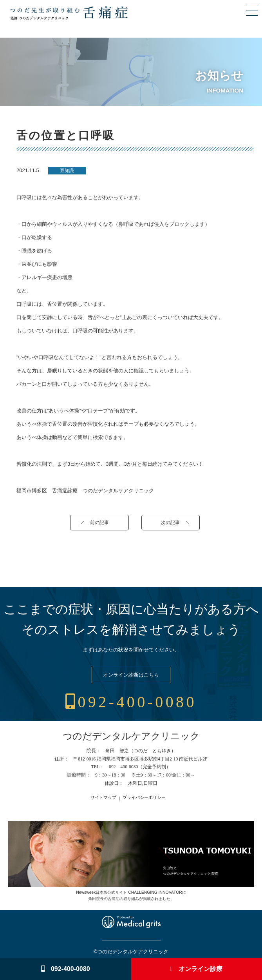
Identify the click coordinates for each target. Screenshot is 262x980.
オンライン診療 (196, 969)
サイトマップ (103, 798)
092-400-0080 (131, 702)
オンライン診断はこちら (131, 675)
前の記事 (99, 522)
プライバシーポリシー (144, 798)
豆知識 (67, 171)
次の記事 (170, 522)
